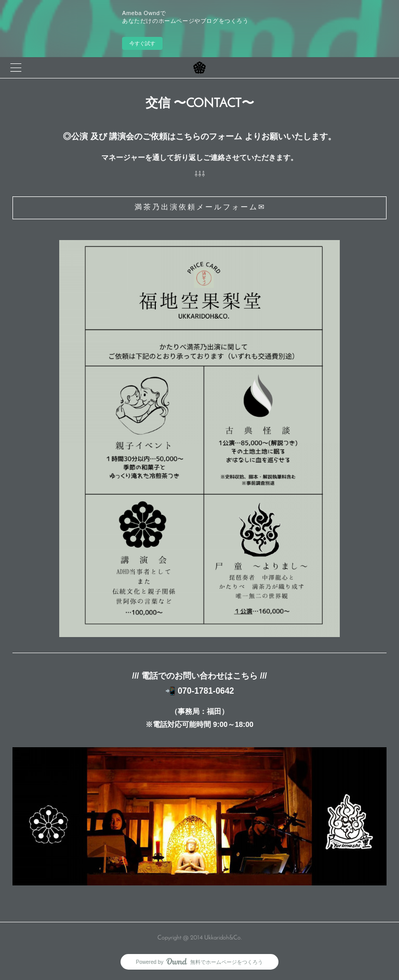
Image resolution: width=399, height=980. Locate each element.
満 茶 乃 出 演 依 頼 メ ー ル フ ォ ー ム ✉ (199, 208)
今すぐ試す (142, 43)
